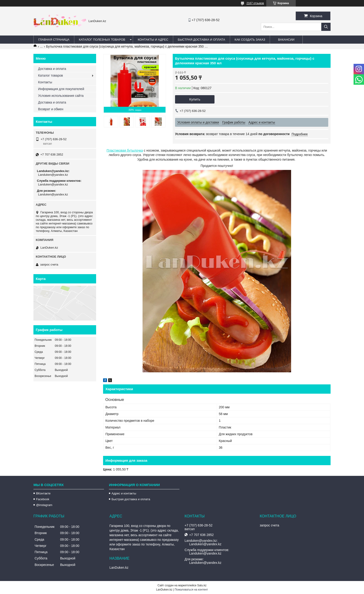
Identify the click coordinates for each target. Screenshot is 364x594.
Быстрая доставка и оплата (131, 499)
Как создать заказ (250, 40)
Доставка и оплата (52, 69)
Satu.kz (202, 585)
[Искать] (326, 27)
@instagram (44, 505)
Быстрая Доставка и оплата (201, 40)
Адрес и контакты (124, 493)
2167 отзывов (255, 3)
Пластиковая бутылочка (125, 150)
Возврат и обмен (51, 109)
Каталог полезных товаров (102, 40)
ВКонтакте (43, 493)
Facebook (43, 499)
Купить (195, 99)
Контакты (45, 82)
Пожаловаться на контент (191, 590)
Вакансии (286, 40)
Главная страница (54, 40)
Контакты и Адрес (153, 40)
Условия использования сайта (61, 96)
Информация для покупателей (61, 89)
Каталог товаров (50, 75)
